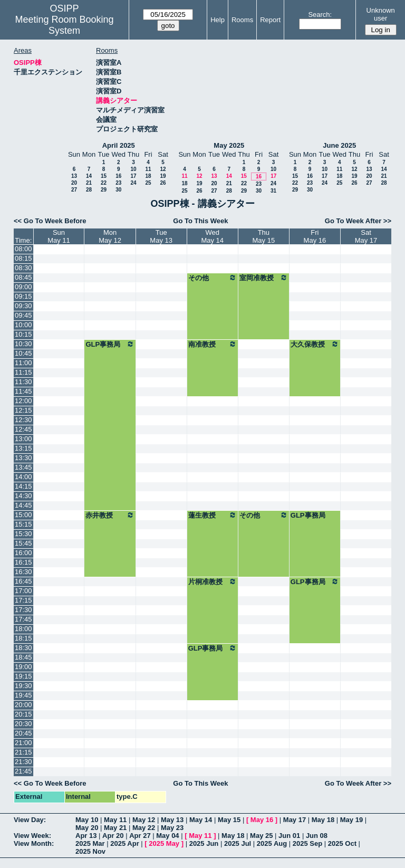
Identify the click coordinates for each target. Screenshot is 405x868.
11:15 (23, 372)
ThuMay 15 (264, 236)
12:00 (23, 401)
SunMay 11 (59, 236)
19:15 (23, 676)
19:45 (23, 695)
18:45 (23, 657)
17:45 (23, 619)
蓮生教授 (213, 515)
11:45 (23, 391)
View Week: (32, 836)
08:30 (23, 268)
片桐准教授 (213, 581)
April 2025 (119, 145)
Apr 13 (86, 836)
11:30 (23, 382)
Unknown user (381, 14)
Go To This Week (200, 221)
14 (89, 176)
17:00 (23, 591)
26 (163, 183)
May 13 (172, 820)
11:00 (23, 363)
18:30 (23, 648)
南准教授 (213, 344)
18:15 (23, 638)
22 (104, 183)
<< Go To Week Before (50, 221)
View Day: (30, 820)
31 (273, 191)
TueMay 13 (161, 236)
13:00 (23, 439)
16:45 (23, 581)
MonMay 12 (110, 236)
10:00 (23, 325)
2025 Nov (90, 851)
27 (74, 190)
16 (118, 176)
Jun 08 (317, 836)
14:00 (23, 477)
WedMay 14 (212, 236)
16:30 (23, 572)
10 (133, 169)
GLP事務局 (110, 344)
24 (133, 183)
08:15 (23, 258)
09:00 (23, 287)
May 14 (201, 820)
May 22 (144, 828)
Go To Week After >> (358, 221)
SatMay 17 (366, 236)
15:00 (23, 515)
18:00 (23, 629)
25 (148, 183)
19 (163, 176)
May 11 (115, 820)
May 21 (115, 828)
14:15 (23, 486)
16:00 (23, 553)
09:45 (23, 315)
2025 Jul (238, 843)
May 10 (87, 820)
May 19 (351, 820)
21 (89, 183)
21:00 (23, 743)
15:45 (23, 543)
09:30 (23, 306)
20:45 (23, 733)
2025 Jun (204, 843)
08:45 (23, 277)
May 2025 (229, 145)
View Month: (34, 843)
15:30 (23, 534)
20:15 (23, 714)
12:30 (23, 420)
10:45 (23, 353)
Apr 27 (140, 836)
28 (89, 190)
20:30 (23, 724)
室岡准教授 (264, 278)
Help (218, 20)
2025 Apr (124, 843)
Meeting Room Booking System (64, 25)
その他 (213, 278)
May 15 (229, 820)
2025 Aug (272, 843)
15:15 (23, 524)
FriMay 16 (315, 236)
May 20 (87, 828)
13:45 (23, 467)
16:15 (23, 562)
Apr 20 (113, 836)
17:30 (23, 610)
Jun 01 (289, 836)
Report (270, 20)
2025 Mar (90, 843)
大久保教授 (315, 344)
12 (163, 169)
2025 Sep (307, 843)
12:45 (23, 429)
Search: (320, 15)
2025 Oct (342, 843)
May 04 (167, 836)
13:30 (23, 458)
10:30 (23, 344)
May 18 (323, 820)
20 (74, 183)
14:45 (23, 505)
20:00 (23, 705)
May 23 (172, 828)
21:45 (23, 771)
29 (104, 190)
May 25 (261, 836)
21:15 (23, 752)
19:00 (23, 667)
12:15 (23, 410)
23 (118, 183)
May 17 (295, 820)
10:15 (23, 334)
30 (118, 190)
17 (133, 176)
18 (148, 176)
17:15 (23, 600)
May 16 (262, 820)
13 (74, 176)
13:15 (23, 448)
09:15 (23, 296)
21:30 (23, 762)
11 (148, 169)
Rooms (242, 20)
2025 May (164, 843)
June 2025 (339, 145)
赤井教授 (110, 515)
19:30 (23, 686)
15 (104, 176)
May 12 (144, 820)
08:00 (23, 249)
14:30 (23, 496)
